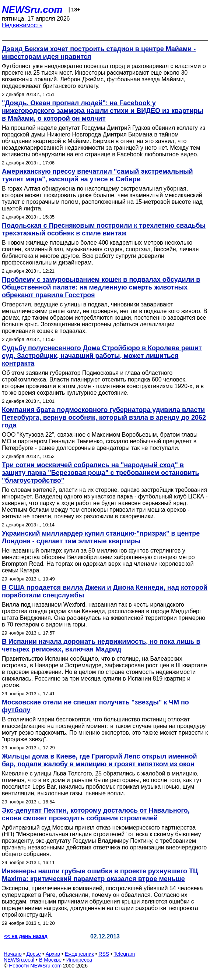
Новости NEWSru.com (35, 966)
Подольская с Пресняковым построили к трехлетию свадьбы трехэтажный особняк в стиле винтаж (104, 229)
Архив (53, 954)
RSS (104, 954)
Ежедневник (79, 954)
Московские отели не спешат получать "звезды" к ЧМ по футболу (95, 706)
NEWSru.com (32, 10)
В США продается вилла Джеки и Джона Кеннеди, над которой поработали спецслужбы (105, 591)
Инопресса (79, 960)
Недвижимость (22, 25)
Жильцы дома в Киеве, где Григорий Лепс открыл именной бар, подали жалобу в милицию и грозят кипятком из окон (99, 760)
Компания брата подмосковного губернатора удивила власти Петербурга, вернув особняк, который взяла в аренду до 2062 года (104, 418)
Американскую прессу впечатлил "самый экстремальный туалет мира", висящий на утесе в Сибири (97, 175)
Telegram (125, 954)
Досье (34, 954)
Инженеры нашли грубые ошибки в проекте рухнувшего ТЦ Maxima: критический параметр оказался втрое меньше (100, 875)
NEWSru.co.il (19, 960)
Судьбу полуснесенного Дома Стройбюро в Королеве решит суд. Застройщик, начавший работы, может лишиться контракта (102, 356)
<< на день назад (26, 936)
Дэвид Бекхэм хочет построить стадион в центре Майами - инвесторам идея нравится (99, 53)
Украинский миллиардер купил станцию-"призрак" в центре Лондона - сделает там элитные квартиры (101, 537)
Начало (13, 954)
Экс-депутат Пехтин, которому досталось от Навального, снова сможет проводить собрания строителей (96, 814)
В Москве (50, 960)
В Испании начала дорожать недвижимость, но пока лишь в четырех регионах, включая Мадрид (101, 645)
